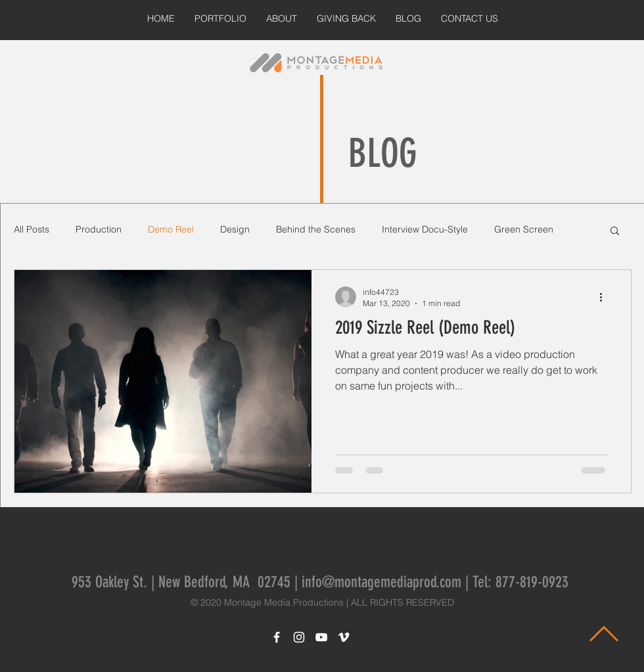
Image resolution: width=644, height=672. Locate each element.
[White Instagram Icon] (299, 637)
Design (235, 229)
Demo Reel (171, 229)
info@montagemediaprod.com (381, 582)
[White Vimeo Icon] (344, 637)
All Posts (32, 229)
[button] (615, 232)
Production (99, 229)
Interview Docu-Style (425, 229)
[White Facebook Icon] (277, 637)
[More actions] (605, 297)
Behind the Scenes (316, 229)
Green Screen (524, 229)
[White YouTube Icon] (321, 637)
